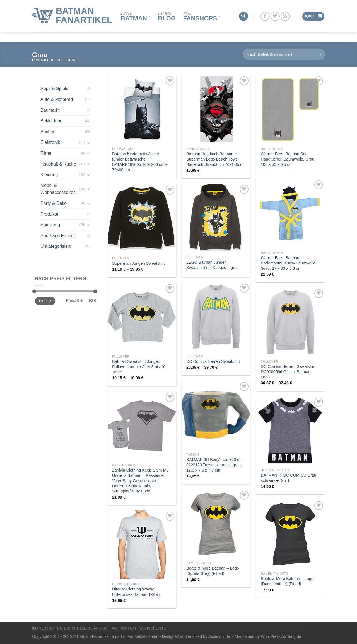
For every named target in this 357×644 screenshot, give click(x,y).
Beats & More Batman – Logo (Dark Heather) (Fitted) (287, 581)
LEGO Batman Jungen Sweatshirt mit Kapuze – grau (213, 265)
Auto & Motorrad (57, 99)
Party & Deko (54, 203)
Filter (45, 301)
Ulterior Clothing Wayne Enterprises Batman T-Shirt (136, 592)
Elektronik (50, 142)
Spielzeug (50, 225)
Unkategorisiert (56, 246)
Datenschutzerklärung (82, 628)
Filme (46, 153)
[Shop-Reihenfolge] (284, 54)
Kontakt (128, 628)
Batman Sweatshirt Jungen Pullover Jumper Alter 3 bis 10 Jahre (139, 367)
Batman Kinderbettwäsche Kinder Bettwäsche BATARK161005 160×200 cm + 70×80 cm (140, 162)
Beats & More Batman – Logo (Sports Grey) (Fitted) (213, 571)
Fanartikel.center (143, 636)
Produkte (49, 214)
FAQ (113, 628)
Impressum (43, 628)
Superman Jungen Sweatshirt (138, 263)
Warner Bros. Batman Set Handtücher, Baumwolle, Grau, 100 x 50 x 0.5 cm (288, 159)
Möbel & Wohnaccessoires (58, 189)
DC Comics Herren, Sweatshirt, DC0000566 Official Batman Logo (289, 372)
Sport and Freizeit (58, 236)
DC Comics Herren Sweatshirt (213, 361)
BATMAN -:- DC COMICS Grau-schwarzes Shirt (289, 478)
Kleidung (49, 175)
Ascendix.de (219, 636)
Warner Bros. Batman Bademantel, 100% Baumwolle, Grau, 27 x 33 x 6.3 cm (289, 263)
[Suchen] (243, 11)
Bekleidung (51, 121)
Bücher (48, 132)
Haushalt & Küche (58, 164)
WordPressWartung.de (281, 636)
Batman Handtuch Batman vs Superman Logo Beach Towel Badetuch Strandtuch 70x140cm (215, 159)
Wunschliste (153, 628)
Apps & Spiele (55, 88)
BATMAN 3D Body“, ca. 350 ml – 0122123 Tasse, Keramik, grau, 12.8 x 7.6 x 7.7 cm (215, 465)
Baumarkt (50, 110)
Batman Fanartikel (84, 10)
